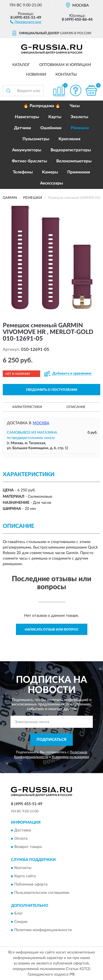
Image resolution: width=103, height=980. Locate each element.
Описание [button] (76, 407)
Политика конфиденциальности (43, 930)
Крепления (69, 139)
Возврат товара (28, 847)
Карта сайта (25, 876)
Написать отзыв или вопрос (52, 629)
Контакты (66, 75)
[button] (26, 22)
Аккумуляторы (27, 150)
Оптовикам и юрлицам (65, 65)
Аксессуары (51, 183)
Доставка (23, 831)
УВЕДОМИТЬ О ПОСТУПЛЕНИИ (51, 390)
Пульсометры (36, 139)
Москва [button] (41, 423)
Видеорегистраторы (71, 150)
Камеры (50, 172)
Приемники (79, 172)
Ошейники (51, 128)
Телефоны (23, 172)
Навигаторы (27, 117)
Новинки (36, 75)
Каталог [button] (21, 65)
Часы (75, 106)
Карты (55, 117)
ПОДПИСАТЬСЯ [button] (51, 740)
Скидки (21, 922)
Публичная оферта (31, 884)
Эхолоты (79, 117)
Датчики (23, 128)
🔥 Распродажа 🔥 (42, 106)
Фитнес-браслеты (29, 161)
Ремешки (80, 128)
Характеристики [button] (27, 407)
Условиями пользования (70, 757)
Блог (19, 914)
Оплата (21, 839)
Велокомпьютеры (74, 161)
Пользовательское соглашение (42, 893)
